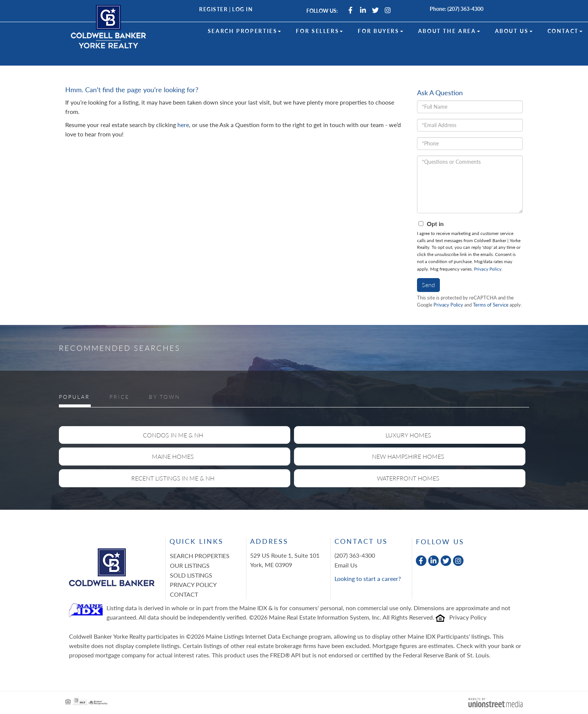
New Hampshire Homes (408, 456)
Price (119, 397)
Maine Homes (173, 456)
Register (213, 9)
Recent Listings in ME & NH (173, 478)
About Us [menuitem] (514, 31)
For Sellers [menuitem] (319, 31)
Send (428, 285)
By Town (165, 397)
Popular (74, 397)
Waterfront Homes (408, 478)
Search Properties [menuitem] (244, 31)
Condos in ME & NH (173, 435)
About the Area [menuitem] (449, 31)
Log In (242, 9)
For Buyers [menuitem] (380, 31)
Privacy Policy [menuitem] (193, 585)
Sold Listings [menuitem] (191, 575)
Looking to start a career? (368, 579)
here (183, 125)
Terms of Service (491, 305)
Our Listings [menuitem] (190, 565)
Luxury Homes (408, 435)
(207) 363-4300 (465, 9)
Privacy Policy (488, 269)
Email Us (346, 565)
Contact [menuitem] (565, 31)
